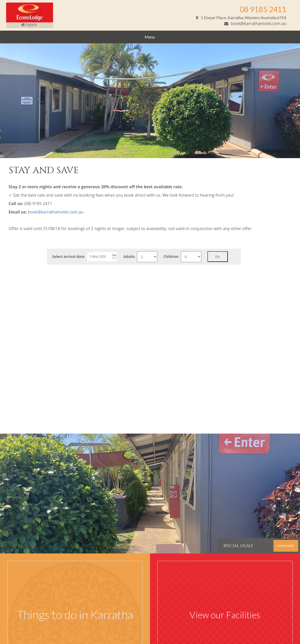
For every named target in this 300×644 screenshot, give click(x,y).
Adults (129, 257)
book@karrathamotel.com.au (255, 23)
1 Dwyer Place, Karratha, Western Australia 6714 (241, 17)
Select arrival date (68, 257)
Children (171, 257)
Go (217, 256)
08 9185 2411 (263, 9)
